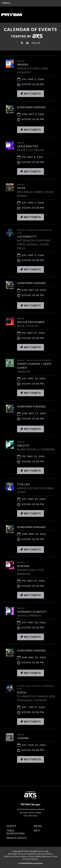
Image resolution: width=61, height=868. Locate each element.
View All (36, 43)
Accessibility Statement (40, 856)
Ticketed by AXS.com (27, 37)
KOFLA (22, 692)
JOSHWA (23, 738)
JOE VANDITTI (27, 236)
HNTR (21, 188)
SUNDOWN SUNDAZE (31, 107)
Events (11, 826)
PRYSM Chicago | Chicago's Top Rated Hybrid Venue (11, 15)
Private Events (17, 838)
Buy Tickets (30, 94)
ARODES (23, 64)
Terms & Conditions (27, 854)
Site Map (12, 854)
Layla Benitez (27, 146)
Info (37, 830)
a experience (30, 863)
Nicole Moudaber (31, 322)
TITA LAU (23, 484)
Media (38, 826)
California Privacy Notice (16, 856)
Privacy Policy (45, 854)
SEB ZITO (23, 445)
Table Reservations (15, 832)
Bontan (23, 566)
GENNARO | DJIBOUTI (32, 612)
